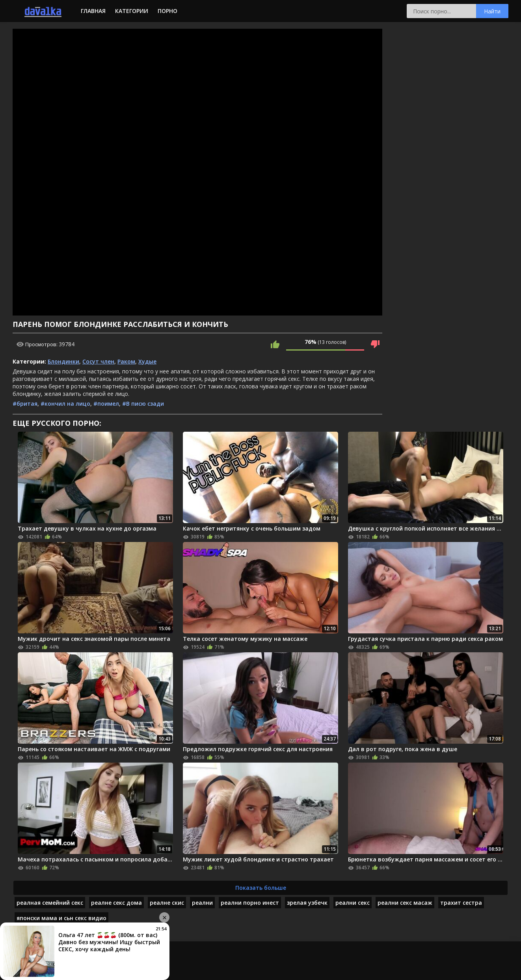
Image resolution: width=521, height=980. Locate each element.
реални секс (353, 903)
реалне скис (167, 903)
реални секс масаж (405, 903)
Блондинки (63, 361)
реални (202, 903)
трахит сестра (461, 903)
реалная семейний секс (50, 903)
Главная (93, 11)
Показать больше (261, 888)
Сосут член (98, 361)
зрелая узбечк (307, 903)
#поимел (106, 404)
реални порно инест (250, 903)
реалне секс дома (116, 903)
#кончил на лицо (65, 404)
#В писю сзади (143, 404)
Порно (167, 11)
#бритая (25, 404)
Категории (132, 11)
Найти (492, 11)
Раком (126, 361)
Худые (147, 361)
